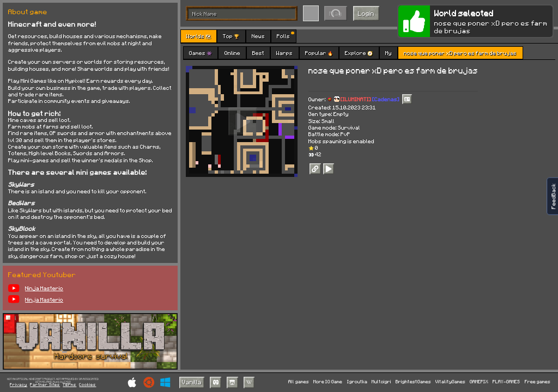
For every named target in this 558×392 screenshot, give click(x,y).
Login (366, 13)
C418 (68, 382)
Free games (538, 382)
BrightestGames (413, 382)
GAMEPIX (479, 382)
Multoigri (381, 382)
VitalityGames (450, 382)
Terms (69, 385)
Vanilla (192, 382)
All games (299, 382)
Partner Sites (45, 385)
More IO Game (328, 382)
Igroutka (357, 382)
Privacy (19, 385)
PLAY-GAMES (506, 382)
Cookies (87, 385)
